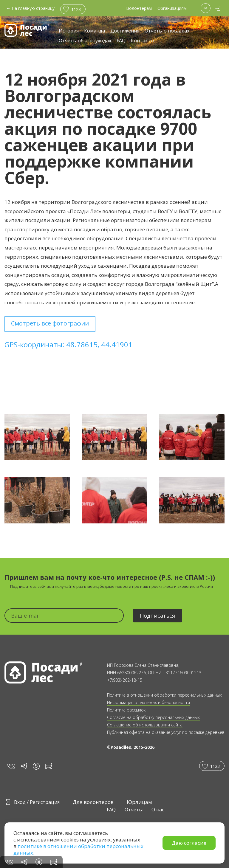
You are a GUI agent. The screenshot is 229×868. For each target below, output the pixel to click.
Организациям (172, 8)
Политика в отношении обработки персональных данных (164, 695)
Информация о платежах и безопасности (148, 702)
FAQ (121, 41)
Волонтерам (139, 8)
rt (48, 766)
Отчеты (134, 810)
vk (11, 766)
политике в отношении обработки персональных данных (78, 849)
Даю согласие (189, 843)
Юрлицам (139, 802)
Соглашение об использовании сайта (145, 725)
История (69, 31)
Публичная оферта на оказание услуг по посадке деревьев (166, 732)
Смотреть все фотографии (50, 323)
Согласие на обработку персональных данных (153, 717)
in (36, 766)
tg (24, 766)
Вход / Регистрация (37, 802)
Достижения (125, 31)
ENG (206, 8)
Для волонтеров (93, 802)
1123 (76, 9)
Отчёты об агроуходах (85, 41)
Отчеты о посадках (167, 31)
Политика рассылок (126, 710)
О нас (158, 810)
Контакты (143, 41)
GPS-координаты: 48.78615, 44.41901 (68, 344)
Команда (95, 31)
